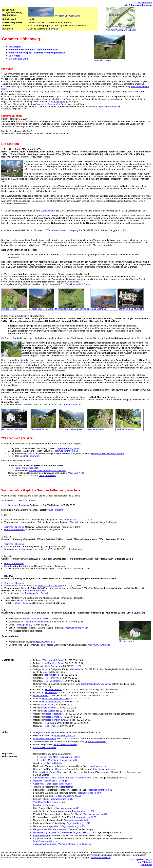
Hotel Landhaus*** (51, 702)
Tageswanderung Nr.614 (76, 628)
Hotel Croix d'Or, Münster (130, 309)
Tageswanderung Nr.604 (95, 814)
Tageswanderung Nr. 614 (66, 451)
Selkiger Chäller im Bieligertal (43, 309)
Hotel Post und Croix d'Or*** (56, 699)
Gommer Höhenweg (29, 456)
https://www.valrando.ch (65, 744)
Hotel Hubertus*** (55, 714)
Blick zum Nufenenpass (70, 429)
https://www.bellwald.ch (44, 738)
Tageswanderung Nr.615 (61, 799)
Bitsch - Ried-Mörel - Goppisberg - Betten (60, 757)
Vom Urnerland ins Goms (77, 284)
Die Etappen (15, 47)
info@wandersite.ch (101, 857)
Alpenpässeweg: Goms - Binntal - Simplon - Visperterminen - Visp (65, 778)
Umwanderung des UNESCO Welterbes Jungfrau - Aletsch (62, 832)
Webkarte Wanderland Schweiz (121, 30)
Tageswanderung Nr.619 (78, 823)
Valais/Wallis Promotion (44, 748)
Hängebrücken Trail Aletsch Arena (108, 453)
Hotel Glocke (51, 693)
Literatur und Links (18, 59)
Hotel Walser (49, 711)
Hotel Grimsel (53, 717)
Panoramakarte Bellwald (34, 591)
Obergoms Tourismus (18, 505)
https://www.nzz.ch (98, 766)
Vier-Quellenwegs (47, 475)
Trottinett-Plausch (21, 603)
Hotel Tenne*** (45, 549)
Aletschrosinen (66, 787)
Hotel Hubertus (65, 520)
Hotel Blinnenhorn (53, 689)
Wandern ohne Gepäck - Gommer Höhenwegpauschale (37, 53)
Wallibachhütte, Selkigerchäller (74, 309)
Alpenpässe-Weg (41, 835)
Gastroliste (14, 56)
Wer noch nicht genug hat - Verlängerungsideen (33, 50)
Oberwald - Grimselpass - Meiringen (51, 781)
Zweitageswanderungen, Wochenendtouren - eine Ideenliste (62, 844)
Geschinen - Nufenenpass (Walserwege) (53, 784)
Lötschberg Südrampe (44, 805)
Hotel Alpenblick (23, 625)
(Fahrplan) (53, 29)
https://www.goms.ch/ (64, 735)
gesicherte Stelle (95, 429)
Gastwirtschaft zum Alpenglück (67, 230)
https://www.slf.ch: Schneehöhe (45, 104)
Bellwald (58, 763)
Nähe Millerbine (98, 309)
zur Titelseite (145, 3)
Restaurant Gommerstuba (36, 622)
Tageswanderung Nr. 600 (89, 793)
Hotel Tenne (50, 678)
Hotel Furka (49, 726)
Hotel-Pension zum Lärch (59, 720)
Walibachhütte (48, 211)
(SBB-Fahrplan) (55, 510)
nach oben (146, 865)
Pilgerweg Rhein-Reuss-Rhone (48, 772)
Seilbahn (37, 619)
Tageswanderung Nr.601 (86, 817)
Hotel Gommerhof (53, 681)
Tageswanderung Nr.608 (67, 808)
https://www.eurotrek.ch (99, 645)
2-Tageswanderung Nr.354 (73, 826)
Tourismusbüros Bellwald (37, 593)
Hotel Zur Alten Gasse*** (50, 586)
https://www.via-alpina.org (46, 841)
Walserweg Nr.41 (76, 473)
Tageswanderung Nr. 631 (100, 790)
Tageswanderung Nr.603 (76, 820)
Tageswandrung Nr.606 (83, 811)
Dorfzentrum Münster (12, 429)
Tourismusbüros (60, 102)
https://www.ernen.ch (44, 642)
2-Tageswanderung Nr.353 (69, 796)
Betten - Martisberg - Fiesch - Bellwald (58, 760)
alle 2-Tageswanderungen (138, 5)
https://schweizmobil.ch (109, 107)
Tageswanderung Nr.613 (68, 448)
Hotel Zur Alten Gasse (53, 663)
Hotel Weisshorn (52, 675)
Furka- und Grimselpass (26, 468)
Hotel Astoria (49, 708)
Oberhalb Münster (103, 60)
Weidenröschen (10, 309)
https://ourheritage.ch (95, 741)
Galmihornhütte (41, 696)
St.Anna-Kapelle (127, 641)
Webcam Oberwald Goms (68, 16)
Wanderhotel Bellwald (53, 660)
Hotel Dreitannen (53, 666)
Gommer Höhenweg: (14, 527)
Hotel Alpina (48, 705)
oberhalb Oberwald (125, 429)
